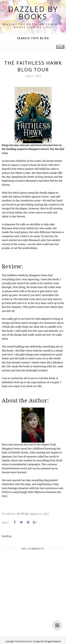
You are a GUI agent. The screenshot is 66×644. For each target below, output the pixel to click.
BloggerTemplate (53, 641)
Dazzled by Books (33, 13)
